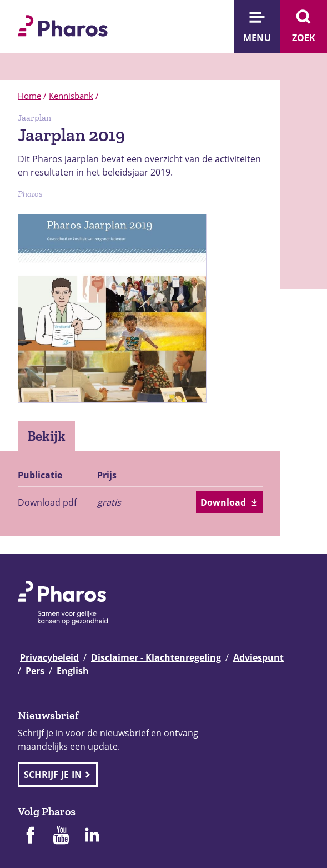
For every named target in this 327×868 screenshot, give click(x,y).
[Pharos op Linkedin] (92, 836)
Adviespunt (258, 657)
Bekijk (46, 436)
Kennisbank (71, 96)
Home (29, 96)
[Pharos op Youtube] (61, 836)
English (73, 671)
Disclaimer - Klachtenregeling (156, 657)
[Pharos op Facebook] (30, 836)
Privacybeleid (49, 657)
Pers (35, 671)
